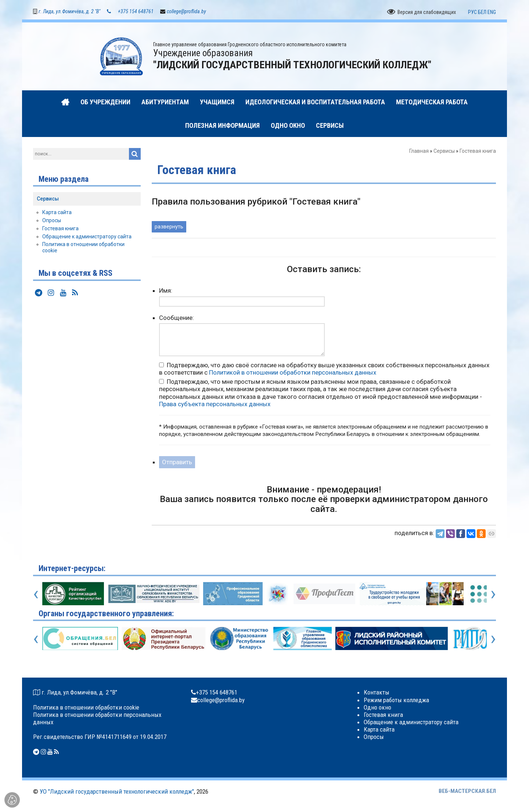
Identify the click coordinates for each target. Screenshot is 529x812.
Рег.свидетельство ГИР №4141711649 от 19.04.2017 (100, 737)
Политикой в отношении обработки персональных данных (293, 373)
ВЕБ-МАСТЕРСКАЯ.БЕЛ (467, 791)
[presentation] (36, 594)
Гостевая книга (60, 229)
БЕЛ (482, 12)
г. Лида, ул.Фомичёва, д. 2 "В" (69, 12)
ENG (492, 12)
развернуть (169, 227)
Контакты (377, 693)
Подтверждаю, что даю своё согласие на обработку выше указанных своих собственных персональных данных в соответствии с (324, 369)
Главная (419, 151)
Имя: (166, 291)
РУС (472, 12)
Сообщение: (177, 318)
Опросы (52, 221)
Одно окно (377, 707)
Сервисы (444, 151)
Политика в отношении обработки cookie (86, 707)
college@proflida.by (186, 12)
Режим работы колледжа (396, 700)
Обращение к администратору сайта (87, 237)
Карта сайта (57, 213)
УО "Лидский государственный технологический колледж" (117, 792)
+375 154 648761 (136, 12)
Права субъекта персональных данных (215, 404)
